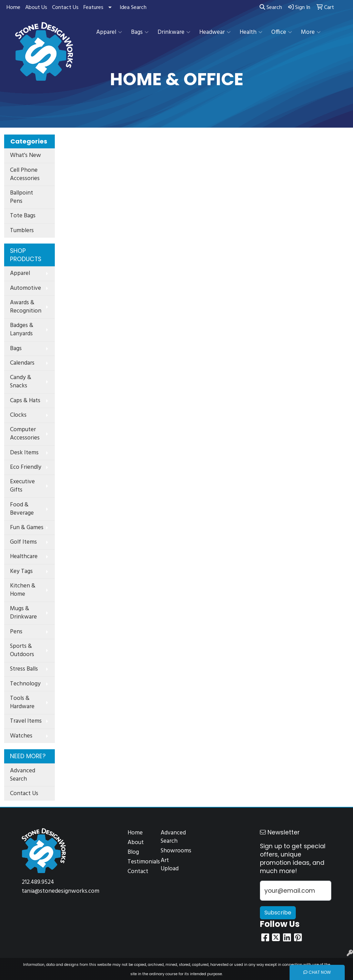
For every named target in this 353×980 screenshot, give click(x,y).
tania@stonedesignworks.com (60, 891)
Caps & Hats (25, 401)
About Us (36, 8)
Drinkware (174, 32)
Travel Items (26, 721)
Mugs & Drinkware (23, 613)
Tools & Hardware (22, 702)
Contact (138, 872)
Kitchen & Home (23, 590)
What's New (26, 155)
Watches (21, 736)
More (311, 32)
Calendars (22, 363)
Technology (25, 684)
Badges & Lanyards (22, 330)
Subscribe (278, 913)
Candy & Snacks (21, 382)
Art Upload (170, 865)
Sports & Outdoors (22, 650)
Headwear (215, 32)
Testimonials (140, 862)
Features (93, 8)
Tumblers (22, 231)
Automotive (26, 288)
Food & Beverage (22, 509)
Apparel (109, 32)
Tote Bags (23, 216)
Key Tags (21, 571)
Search (271, 8)
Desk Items (24, 453)
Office (282, 32)
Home (13, 8)
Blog (133, 852)
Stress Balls (24, 669)
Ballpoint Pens (22, 197)
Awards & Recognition (26, 307)
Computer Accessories (25, 434)
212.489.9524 (38, 882)
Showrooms (173, 851)
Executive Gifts (22, 486)
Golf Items (23, 542)
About (136, 843)
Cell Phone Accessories (25, 174)
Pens (16, 632)
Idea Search (133, 8)
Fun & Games (27, 528)
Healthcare (24, 557)
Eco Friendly (26, 467)
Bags (140, 32)
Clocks (18, 415)
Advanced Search (23, 775)
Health (251, 32)
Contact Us (65, 8)
